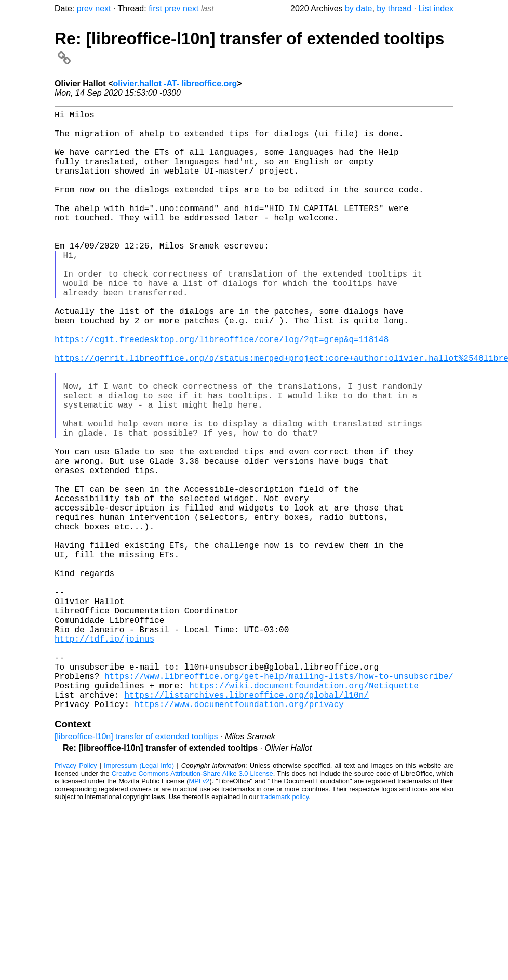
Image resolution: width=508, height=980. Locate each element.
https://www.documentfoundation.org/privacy (239, 837)
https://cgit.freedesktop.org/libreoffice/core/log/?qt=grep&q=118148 (222, 391)
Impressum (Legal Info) (139, 899)
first (155, 9)
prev (85, 9)
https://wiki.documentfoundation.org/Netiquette (304, 814)
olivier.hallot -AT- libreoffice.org (175, 83)
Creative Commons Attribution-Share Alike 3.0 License (192, 906)
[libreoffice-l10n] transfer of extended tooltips (136, 870)
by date (358, 9)
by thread (394, 9)
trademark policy (284, 930)
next (103, 9)
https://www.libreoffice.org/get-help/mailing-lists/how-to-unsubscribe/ (279, 803)
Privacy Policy (76, 899)
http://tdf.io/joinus (104, 757)
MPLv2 (199, 914)
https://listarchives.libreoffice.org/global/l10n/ (246, 826)
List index (436, 9)
